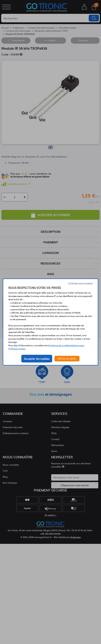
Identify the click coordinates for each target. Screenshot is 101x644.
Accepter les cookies (37, 359)
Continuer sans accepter (80, 283)
